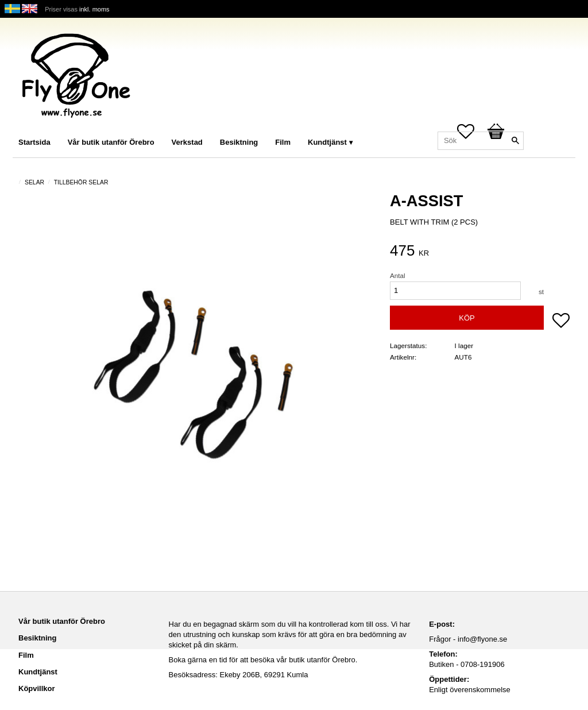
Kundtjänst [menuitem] (327, 142)
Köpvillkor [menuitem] (37, 688)
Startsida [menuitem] (34, 142)
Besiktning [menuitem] (239, 142)
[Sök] (515, 141)
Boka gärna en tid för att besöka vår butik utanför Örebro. (263, 660)
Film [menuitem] (283, 142)
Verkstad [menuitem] (187, 142)
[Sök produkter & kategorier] (481, 141)
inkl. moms (94, 9)
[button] (561, 322)
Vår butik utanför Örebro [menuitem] (111, 142)
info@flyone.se (482, 639)
